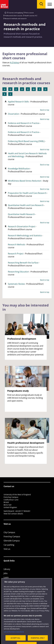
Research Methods (16, 245)
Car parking (9, 545)
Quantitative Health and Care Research (26, 205)
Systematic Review (16, 284)
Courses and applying (16, 13)
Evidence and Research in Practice (24, 123)
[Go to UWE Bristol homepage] (5, 13)
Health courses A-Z (31, 16)
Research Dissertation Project (22, 226)
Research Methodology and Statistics (25, 236)
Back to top (45, 110)
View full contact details (13, 514)
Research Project (16, 254)
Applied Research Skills (18, 102)
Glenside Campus (12, 541)
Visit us (7, 549)
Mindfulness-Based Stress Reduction (25, 181)
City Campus (9, 532)
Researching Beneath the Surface (23, 263)
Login (6, 577)
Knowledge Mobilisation (19, 169)
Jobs (6, 573)
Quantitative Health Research (21, 214)
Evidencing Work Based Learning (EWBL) (26, 141)
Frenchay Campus (12, 537)
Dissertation (14, 114)
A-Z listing (14, 63)
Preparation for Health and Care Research (27, 193)
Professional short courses (13, 16)
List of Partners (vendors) (14, 638)
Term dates (9, 582)
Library (7, 569)
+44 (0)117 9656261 (23, 511)
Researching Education (18, 272)
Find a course (29, 13)
